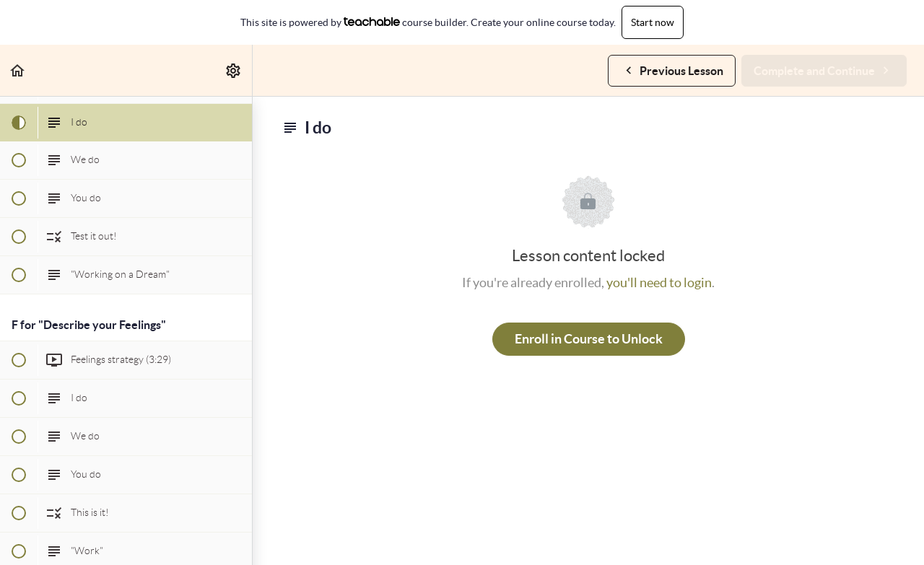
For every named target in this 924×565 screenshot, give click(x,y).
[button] (18, 70)
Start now (653, 22)
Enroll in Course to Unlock (589, 339)
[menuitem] (234, 70)
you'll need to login (659, 282)
